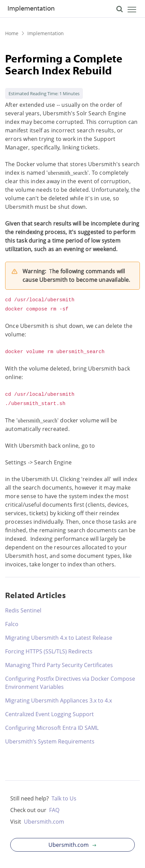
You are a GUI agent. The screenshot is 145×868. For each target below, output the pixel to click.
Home (12, 33)
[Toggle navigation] (126, 11)
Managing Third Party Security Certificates (59, 665)
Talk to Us (64, 798)
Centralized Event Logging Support (49, 714)
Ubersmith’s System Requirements (50, 741)
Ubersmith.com (44, 822)
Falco (12, 624)
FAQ (54, 810)
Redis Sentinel (23, 610)
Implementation (31, 9)
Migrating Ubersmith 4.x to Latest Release (59, 638)
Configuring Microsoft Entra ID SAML (52, 728)
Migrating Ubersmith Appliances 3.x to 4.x (59, 700)
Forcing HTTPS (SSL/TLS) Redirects (49, 651)
